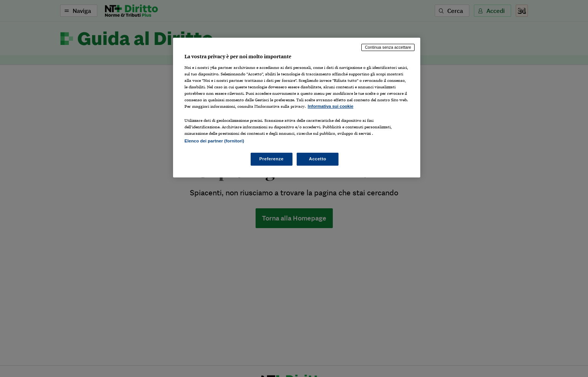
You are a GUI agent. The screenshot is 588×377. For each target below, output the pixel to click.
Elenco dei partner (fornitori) (214, 141)
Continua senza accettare (388, 47)
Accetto (318, 159)
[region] (297, 108)
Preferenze (272, 159)
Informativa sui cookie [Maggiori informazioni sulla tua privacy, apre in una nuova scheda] (331, 106)
